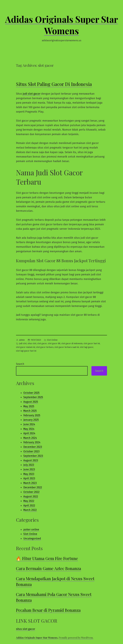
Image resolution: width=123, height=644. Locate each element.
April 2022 (29, 506)
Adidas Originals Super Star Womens (62, 25)
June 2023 (29, 469)
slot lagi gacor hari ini (26, 351)
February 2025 (32, 415)
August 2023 (31, 460)
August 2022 (31, 497)
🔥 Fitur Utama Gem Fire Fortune (47, 558)
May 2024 (29, 429)
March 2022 (30, 510)
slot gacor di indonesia (72, 344)
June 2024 (29, 424)
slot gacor (42, 344)
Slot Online (52, 340)
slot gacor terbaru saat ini (67, 347)
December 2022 (33, 487)
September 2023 (33, 456)
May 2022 (29, 501)
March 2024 (30, 438)
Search (20, 364)
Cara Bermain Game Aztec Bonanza (49, 568)
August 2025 (31, 402)
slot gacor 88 (54, 344)
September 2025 (33, 397)
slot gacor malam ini (26, 347)
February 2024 (32, 442)
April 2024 (29, 433)
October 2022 (31, 492)
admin (22, 340)
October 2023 (31, 451)
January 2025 (31, 420)
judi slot (23, 344)
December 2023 (33, 447)
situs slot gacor (26, 629)
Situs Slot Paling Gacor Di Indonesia (54, 84)
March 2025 (30, 411)
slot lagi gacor (87, 347)
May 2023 (29, 474)
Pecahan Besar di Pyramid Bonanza (48, 610)
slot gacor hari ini (92, 344)
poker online (31, 530)
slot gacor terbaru (45, 347)
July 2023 (29, 465)
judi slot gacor (32, 94)
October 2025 (31, 393)
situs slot (32, 344)
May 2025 (29, 406)
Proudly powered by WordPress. (76, 638)
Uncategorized (32, 539)
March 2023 (30, 483)
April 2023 (29, 478)
